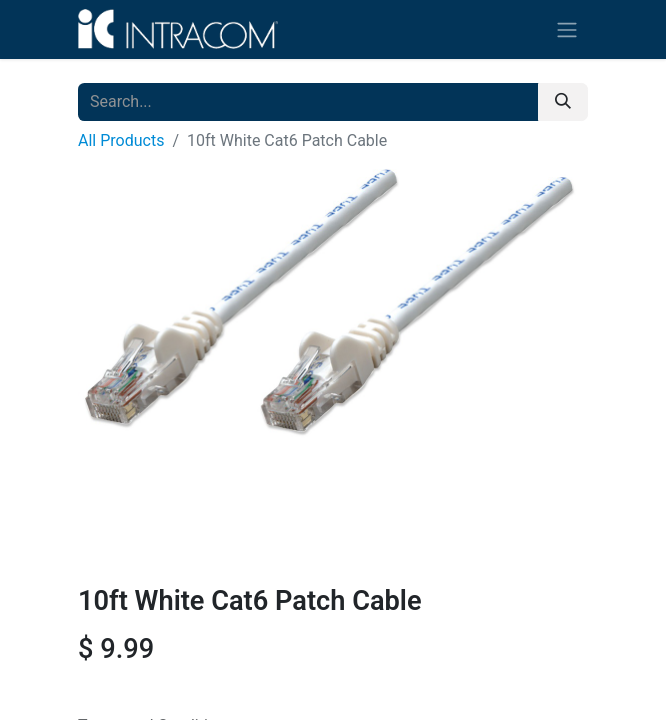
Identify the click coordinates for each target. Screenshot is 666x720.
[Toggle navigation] (567, 29)
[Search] (563, 102)
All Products (121, 140)
